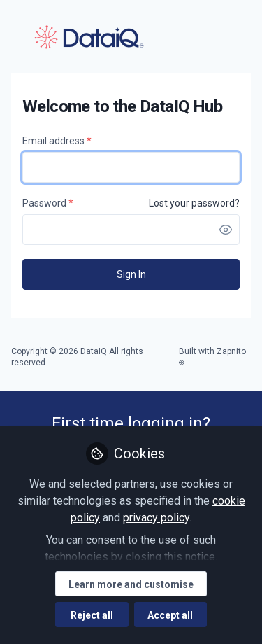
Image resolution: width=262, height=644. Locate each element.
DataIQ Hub (89, 37)
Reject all (92, 615)
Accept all (170, 615)
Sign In (131, 274)
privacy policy (156, 518)
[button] (226, 230)
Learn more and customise (131, 584)
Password (48, 203)
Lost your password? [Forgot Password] (194, 203)
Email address (57, 141)
